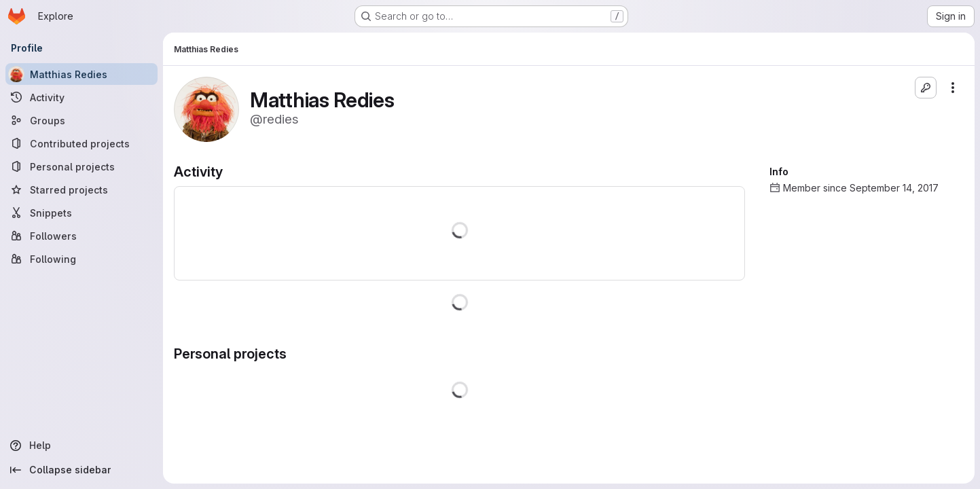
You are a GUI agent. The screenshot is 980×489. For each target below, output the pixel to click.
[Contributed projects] (81, 143)
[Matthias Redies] (81, 74)
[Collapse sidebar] (81, 470)
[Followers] (81, 236)
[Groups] (81, 120)
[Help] (81, 446)
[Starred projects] (81, 189)
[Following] (81, 259)
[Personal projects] (81, 166)
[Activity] (81, 97)
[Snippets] (81, 213)
